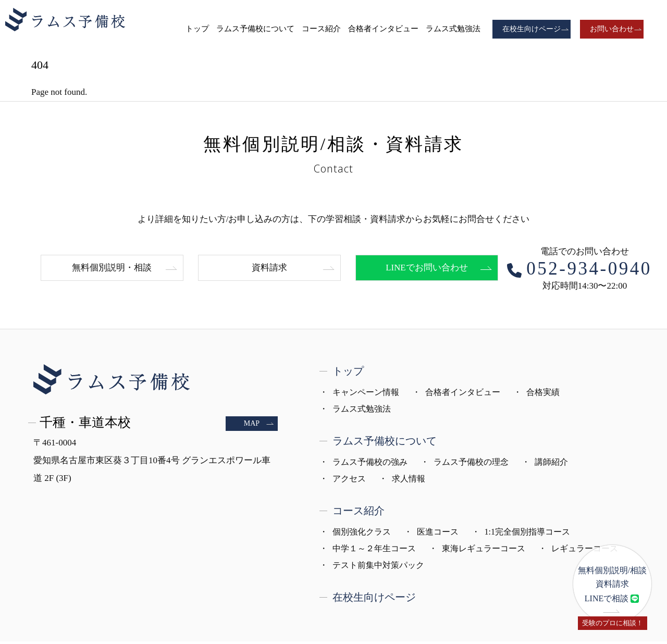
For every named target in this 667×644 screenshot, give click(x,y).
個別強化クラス (362, 534)
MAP (252, 426)
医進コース (438, 534)
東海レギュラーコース (484, 551)
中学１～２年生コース (374, 551)
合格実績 (543, 395)
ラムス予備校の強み (370, 465)
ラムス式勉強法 (453, 29)
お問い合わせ (612, 29)
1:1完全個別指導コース (527, 534)
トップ (197, 29)
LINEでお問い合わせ (427, 270)
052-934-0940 (589, 271)
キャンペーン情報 (366, 395)
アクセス (349, 481)
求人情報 (409, 481)
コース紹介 (321, 29)
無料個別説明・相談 (112, 270)
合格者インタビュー (383, 29)
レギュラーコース (585, 551)
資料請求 (269, 270)
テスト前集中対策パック (378, 568)
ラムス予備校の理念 (471, 465)
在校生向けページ (532, 29)
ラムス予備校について (255, 29)
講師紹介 (551, 465)
